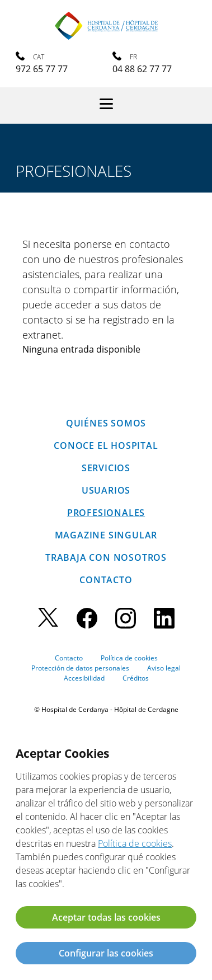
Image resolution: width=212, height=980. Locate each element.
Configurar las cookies (106, 953)
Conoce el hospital (106, 446)
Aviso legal (164, 668)
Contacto (106, 580)
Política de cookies (129, 658)
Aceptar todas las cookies (106, 917)
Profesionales (106, 513)
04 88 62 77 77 (142, 69)
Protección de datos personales (80, 668)
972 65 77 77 (42, 69)
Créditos (136, 678)
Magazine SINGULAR (106, 535)
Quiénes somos (106, 423)
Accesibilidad (84, 678)
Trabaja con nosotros (106, 557)
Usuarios (106, 490)
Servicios (106, 468)
